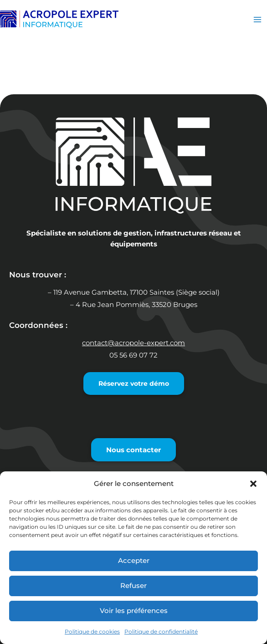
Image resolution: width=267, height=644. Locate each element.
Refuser (133, 585)
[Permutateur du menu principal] (257, 20)
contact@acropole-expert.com (133, 343)
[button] (253, 484)
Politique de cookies (92, 631)
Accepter (134, 560)
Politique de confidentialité (161, 631)
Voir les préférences (134, 611)
